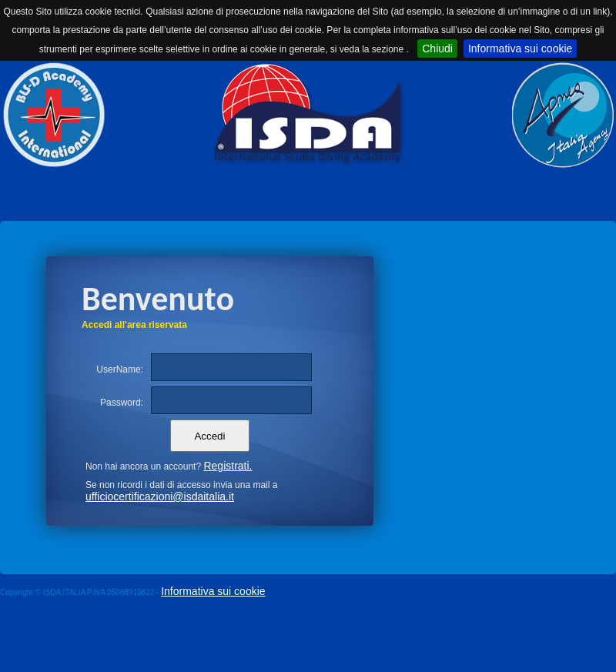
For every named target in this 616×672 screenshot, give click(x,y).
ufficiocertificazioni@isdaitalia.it (160, 496)
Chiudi (437, 48)
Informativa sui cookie (520, 48)
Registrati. (228, 466)
